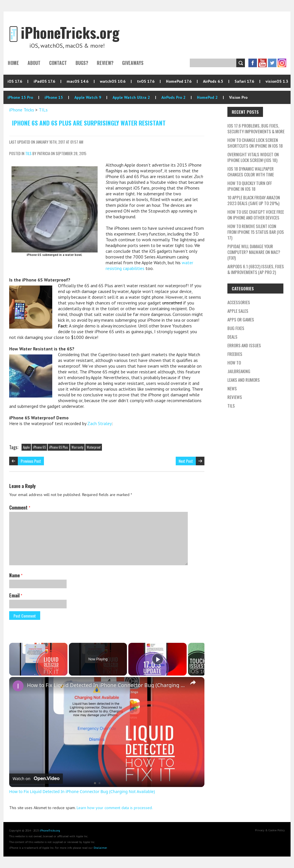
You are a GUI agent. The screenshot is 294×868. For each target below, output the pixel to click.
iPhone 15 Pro (20, 97)
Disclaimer (100, 848)
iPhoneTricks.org (50, 831)
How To (234, 362)
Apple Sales (238, 311)
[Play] (158, 659)
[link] (18, 686)
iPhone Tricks (22, 110)
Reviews (235, 397)
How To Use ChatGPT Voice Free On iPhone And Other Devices (256, 215)
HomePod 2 (207, 97)
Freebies (235, 354)
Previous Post (31, 461)
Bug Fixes (236, 328)
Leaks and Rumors (244, 380)
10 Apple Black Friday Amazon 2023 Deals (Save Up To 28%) (254, 200)
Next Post (186, 461)
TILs (43, 110)
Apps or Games (241, 319)
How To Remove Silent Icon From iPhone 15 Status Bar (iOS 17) (256, 232)
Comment (20, 508)
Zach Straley (99, 423)
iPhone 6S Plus (59, 447)
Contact (58, 63)
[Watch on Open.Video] (36, 778)
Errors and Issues (244, 345)
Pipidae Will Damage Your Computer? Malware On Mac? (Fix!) (254, 252)
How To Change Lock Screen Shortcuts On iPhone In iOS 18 (255, 143)
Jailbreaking (239, 371)
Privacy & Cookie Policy (270, 830)
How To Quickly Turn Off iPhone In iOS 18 (250, 186)
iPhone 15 (54, 97)
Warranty (77, 447)
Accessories (239, 302)
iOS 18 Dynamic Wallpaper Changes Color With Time (251, 171)
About (34, 63)
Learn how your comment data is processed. (115, 808)
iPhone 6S (39, 447)
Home (13, 63)
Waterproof (94, 447)
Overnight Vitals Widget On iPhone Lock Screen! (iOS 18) (253, 157)
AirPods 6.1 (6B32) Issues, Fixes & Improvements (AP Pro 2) (256, 269)
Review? (105, 63)
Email (16, 595)
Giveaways (133, 63)
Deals (232, 337)
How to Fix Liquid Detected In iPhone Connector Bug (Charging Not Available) (106, 685)
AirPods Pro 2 (173, 97)
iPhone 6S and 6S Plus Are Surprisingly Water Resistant (89, 123)
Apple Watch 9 (88, 97)
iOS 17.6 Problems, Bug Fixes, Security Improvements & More (256, 128)
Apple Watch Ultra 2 (131, 97)
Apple (26, 447)
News (232, 388)
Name (16, 575)
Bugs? (82, 63)
